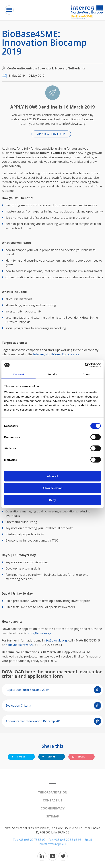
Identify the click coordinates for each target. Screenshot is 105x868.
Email (79, 757)
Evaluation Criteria (53, 705)
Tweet (19, 757)
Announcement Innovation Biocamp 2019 (53, 721)
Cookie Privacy (53, 808)
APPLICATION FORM (51, 134)
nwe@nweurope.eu (52, 844)
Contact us (52, 800)
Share (49, 757)
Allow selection (52, 488)
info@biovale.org (40, 633)
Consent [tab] (19, 374)
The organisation (53, 792)
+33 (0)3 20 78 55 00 (32, 840)
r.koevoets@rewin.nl (20, 645)
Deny (53, 500)
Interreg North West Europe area (56, 354)
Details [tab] (52, 374)
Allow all (53, 476)
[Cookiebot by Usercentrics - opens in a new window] (85, 365)
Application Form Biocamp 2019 (53, 690)
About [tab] (87, 374)
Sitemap (53, 816)
